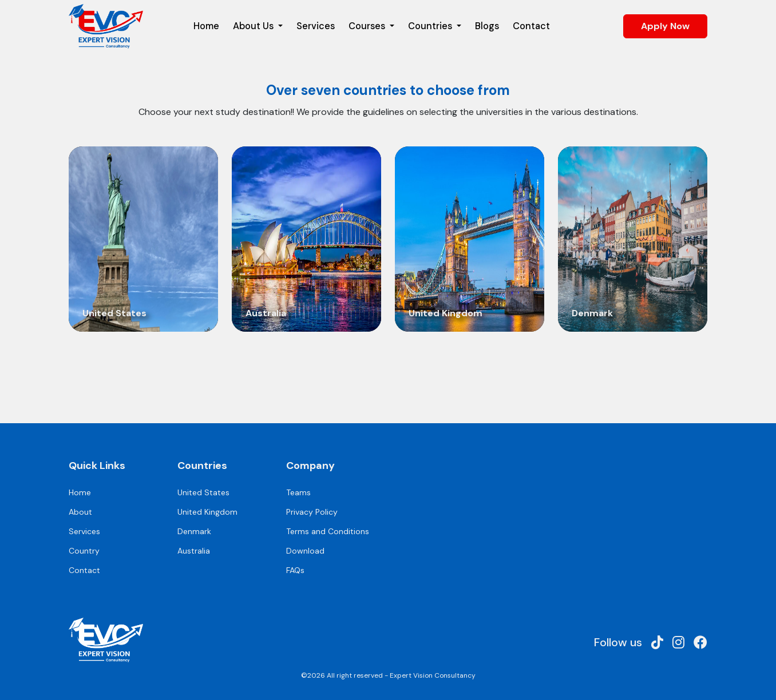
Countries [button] (431, 26)
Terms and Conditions (328, 531)
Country (84, 551)
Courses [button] (368, 26)
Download (305, 551)
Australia (194, 551)
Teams (298, 492)
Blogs (487, 26)
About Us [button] (254, 26)
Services (316, 26)
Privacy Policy (312, 512)
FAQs (295, 570)
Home (206, 26)
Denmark (194, 531)
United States (203, 492)
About (80, 512)
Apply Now (665, 26)
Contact (531, 26)
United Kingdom (207, 512)
